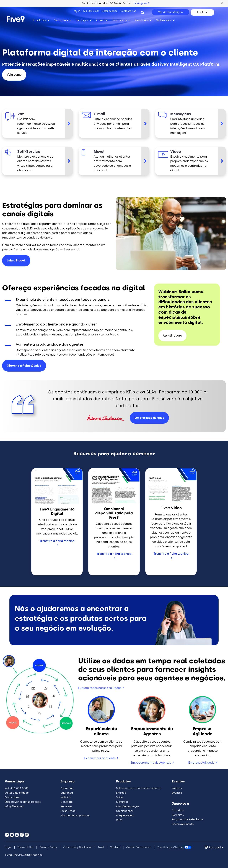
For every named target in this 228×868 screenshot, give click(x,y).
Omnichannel (125, 811)
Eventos (177, 793)
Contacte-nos (128, 11)
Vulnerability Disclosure (77, 847)
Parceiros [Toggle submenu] (120, 20)
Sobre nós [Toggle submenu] (164, 20)
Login (201, 12)
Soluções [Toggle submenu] (61, 20)
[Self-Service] (37, 161)
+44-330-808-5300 (88, 11)
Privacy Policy (48, 847)
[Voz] (37, 123)
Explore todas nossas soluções (100, 688)
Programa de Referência (187, 820)
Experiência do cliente (100, 758)
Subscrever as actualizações (23, 802)
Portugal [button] (215, 847)
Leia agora (141, 3)
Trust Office (68, 811)
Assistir (172, 336)
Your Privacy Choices (170, 847)
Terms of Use (26, 847)
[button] (222, 3)
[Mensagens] (191, 123)
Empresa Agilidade (201, 763)
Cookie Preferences (139, 847)
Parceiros (178, 815)
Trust (101, 847)
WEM (119, 820)
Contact (115, 847)
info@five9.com (14, 807)
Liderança (67, 793)
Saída (120, 797)
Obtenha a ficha (24, 366)
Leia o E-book (16, 260)
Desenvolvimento (183, 824)
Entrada (121, 793)
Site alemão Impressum (75, 816)
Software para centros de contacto (139, 788)
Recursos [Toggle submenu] (142, 20)
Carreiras (178, 810)
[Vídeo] (191, 161)
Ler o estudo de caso (149, 418)
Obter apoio (12, 797)
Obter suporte (110, 11)
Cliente (102, 20)
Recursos (66, 807)
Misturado (122, 802)
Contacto (67, 802)
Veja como (14, 75)
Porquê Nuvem (125, 816)
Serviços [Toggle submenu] (82, 20)
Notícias (66, 797)
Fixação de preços (128, 807)
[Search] (142, 12)
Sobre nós (67, 788)
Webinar (177, 788)
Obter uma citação (17, 793)
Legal (8, 847)
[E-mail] (114, 123)
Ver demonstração (171, 12)
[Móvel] (114, 161)
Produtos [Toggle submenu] (40, 20)
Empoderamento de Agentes (151, 763)
